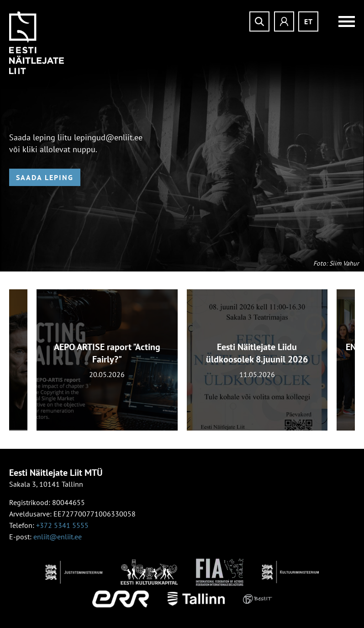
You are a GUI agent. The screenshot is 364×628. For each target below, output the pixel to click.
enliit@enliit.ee (58, 537)
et (309, 21)
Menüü (341, 21)
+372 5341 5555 (62, 525)
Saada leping (45, 177)
